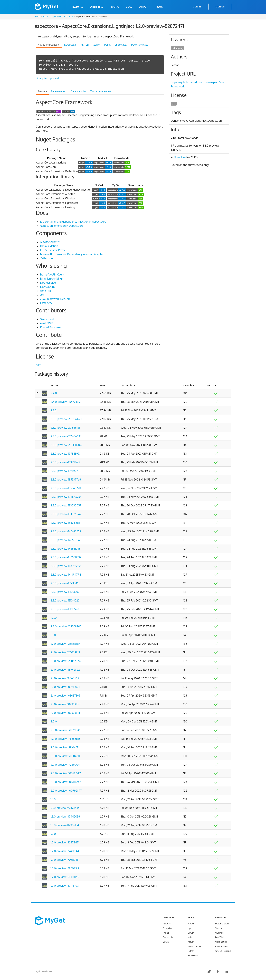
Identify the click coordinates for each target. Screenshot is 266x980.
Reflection (46, 258)
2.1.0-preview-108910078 (65, 687)
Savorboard (47, 319)
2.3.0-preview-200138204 (66, 445)
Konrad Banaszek (51, 327)
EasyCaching (48, 287)
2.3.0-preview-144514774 (66, 575)
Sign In (197, 7)
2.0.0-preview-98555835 (66, 739)
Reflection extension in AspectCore (62, 226)
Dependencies (78, 91)
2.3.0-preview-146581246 (66, 549)
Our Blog (219, 933)
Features (77, 7)
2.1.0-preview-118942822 (65, 670)
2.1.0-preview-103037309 (65, 696)
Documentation (222, 924)
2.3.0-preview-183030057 (66, 505)
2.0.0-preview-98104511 (65, 747)
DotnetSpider (48, 283)
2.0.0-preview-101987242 (66, 782)
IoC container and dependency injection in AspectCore (73, 222)
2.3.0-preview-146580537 (66, 557)
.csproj (97, 45)
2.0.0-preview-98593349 (66, 730)
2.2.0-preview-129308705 (66, 626)
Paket (107, 45)
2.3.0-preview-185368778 (66, 488)
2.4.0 (54, 393)
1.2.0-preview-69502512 (65, 868)
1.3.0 (53, 799)
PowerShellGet (140, 45)
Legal (37, 971)
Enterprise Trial (222, 946)
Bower (191, 933)
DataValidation (49, 246)
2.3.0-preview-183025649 (66, 514)
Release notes (59, 91)
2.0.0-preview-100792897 (66, 791)
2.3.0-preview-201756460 (66, 419)
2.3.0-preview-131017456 (65, 609)
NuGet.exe (70, 45)
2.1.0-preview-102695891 (65, 713)
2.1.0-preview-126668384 (65, 644)
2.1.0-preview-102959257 (66, 704)
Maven (191, 942)
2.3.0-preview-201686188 (65, 428)
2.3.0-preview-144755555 (66, 566)
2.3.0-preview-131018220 (65, 600)
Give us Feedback (223, 951)
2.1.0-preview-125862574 (66, 661)
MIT (38, 365)
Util (42, 295)
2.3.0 (54, 410)
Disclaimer (47, 971)
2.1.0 (53, 635)
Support (144, 7)
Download (180, 157)
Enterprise (96, 7)
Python (191, 951)
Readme (42, 91)
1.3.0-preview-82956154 (65, 825)
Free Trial (219, 937)
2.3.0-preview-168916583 (65, 523)
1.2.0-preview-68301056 (65, 877)
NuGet (191, 924)
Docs (129, 7)
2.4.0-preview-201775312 (66, 402)
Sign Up (220, 7)
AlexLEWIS (47, 323)
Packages (69, 17)
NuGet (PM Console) (49, 45)
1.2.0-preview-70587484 (65, 860)
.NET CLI (84, 45)
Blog (160, 7)
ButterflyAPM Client (52, 274)
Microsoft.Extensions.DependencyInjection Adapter (72, 254)
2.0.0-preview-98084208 (66, 756)
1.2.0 (53, 834)
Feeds (46, 17)
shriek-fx (45, 291)
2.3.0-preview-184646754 (66, 497)
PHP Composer (195, 946)
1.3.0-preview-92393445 (65, 808)
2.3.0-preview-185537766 (66, 479)
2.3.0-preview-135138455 (65, 583)
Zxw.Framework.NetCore (55, 299)
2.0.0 (54, 721)
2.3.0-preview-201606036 (66, 436)
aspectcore (56, 17)
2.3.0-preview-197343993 (66, 454)
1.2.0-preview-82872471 (65, 842)
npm (190, 928)
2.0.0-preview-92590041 (65, 765)
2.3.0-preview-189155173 (65, 471)
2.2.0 (54, 618)
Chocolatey (121, 45)
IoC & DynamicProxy (53, 250)
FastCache (46, 303)
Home (37, 17)
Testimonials (169, 937)
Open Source (221, 942)
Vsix (190, 937)
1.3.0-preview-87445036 (65, 816)
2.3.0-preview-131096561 (65, 592)
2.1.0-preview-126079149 (65, 652)
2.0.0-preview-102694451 (66, 773)
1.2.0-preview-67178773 (65, 886)
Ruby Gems (193, 956)
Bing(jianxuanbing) (51, 279)
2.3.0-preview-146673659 (66, 531)
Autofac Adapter (50, 242)
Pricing (114, 7)
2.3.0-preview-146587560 (66, 540)
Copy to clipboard (48, 78)
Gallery (166, 942)
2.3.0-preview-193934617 (65, 462)
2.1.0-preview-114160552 (65, 678)
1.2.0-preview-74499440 (66, 851)
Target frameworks (101, 91)
